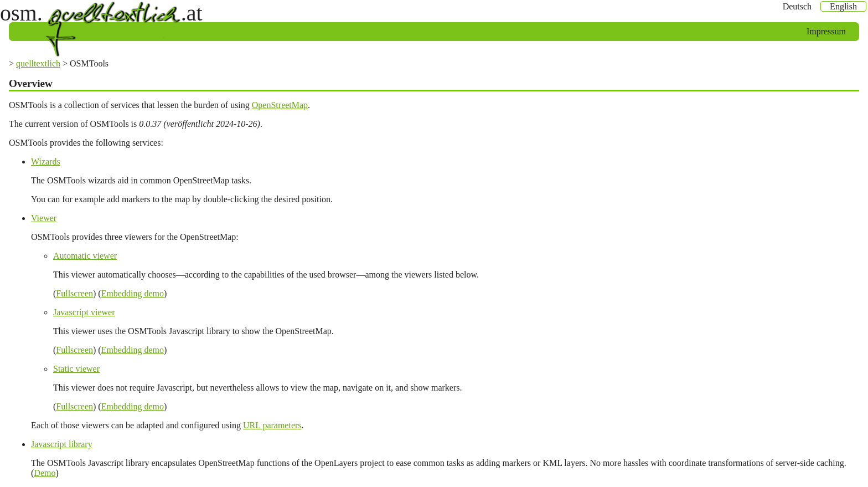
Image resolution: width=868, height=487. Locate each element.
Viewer (44, 218)
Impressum (826, 31)
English (843, 6)
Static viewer (76, 369)
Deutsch (797, 6)
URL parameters (272, 425)
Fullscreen (74, 293)
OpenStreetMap (280, 105)
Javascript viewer (84, 312)
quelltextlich (38, 63)
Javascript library (62, 444)
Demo (45, 473)
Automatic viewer (85, 256)
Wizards (46, 162)
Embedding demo (133, 293)
